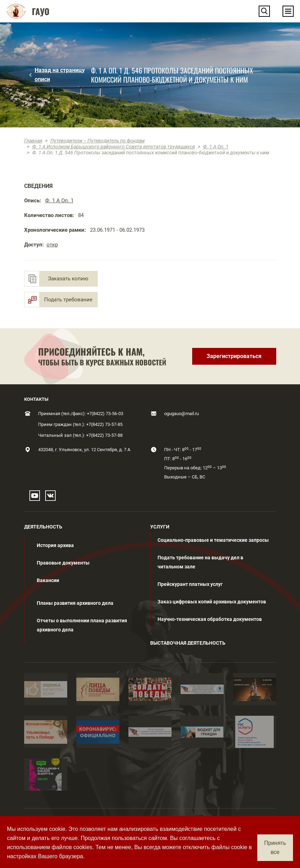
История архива (55, 545)
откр (52, 245)
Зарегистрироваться (234, 356)
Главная (33, 141)
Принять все (275, 848)
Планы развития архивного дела (75, 603)
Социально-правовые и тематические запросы (213, 540)
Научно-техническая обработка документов (210, 619)
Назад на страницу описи (60, 75)
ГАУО (41, 11)
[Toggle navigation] (288, 11)
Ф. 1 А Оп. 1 (216, 147)
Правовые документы (63, 563)
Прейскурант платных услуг (190, 584)
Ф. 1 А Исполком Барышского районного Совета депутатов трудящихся (114, 147)
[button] (264, 11)
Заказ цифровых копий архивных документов (212, 602)
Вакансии (48, 580)
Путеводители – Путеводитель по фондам (97, 141)
